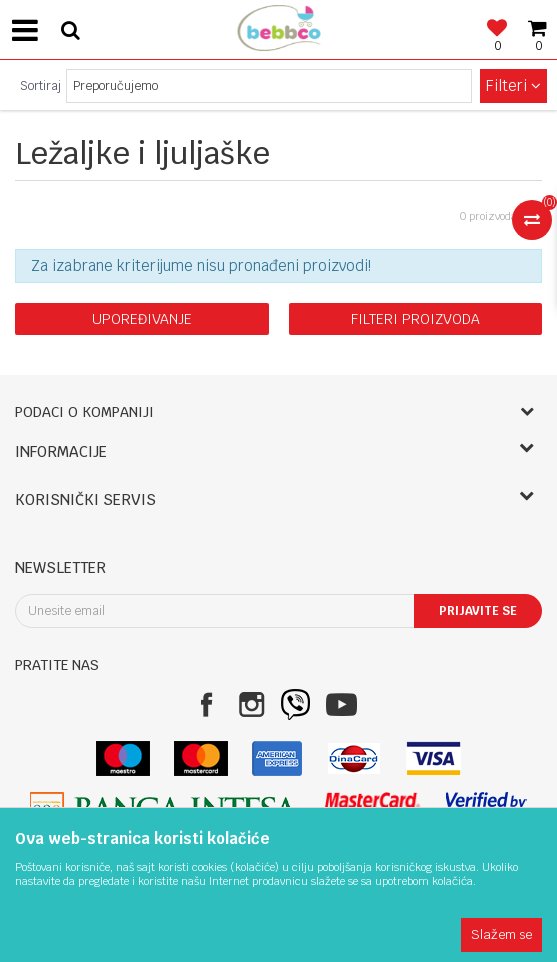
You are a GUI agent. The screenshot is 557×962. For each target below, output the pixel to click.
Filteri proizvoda (415, 319)
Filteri (513, 85)
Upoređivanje (142, 319)
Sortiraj (40, 86)
